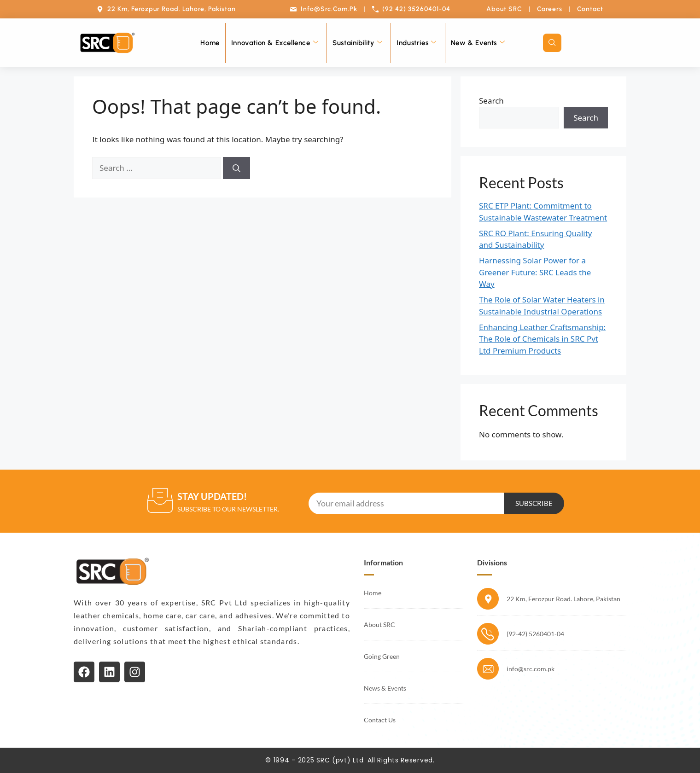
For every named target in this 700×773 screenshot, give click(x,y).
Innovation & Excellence (275, 43)
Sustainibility (357, 43)
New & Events (478, 43)
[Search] (236, 168)
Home (210, 43)
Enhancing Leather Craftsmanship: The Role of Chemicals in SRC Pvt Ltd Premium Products (542, 339)
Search (491, 101)
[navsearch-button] (552, 43)
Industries (417, 43)
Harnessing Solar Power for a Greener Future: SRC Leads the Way (535, 272)
